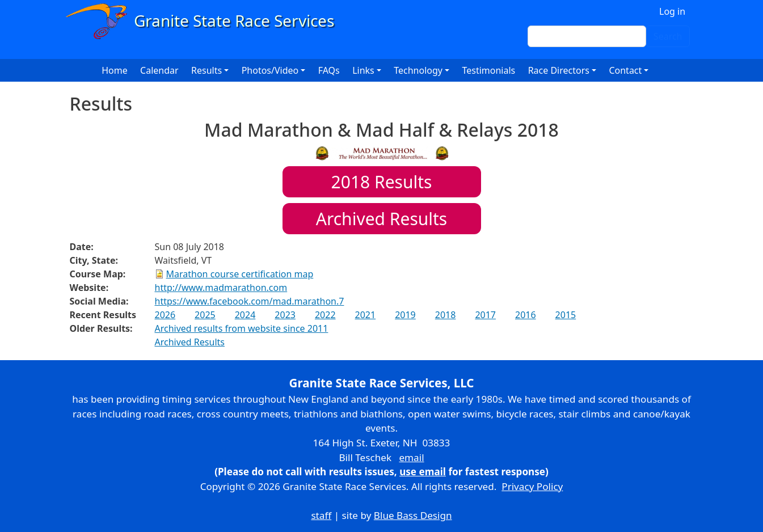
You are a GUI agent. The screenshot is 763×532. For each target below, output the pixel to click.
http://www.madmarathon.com (221, 288)
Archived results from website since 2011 (242, 328)
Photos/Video (270, 70)
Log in (672, 11)
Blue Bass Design (413, 515)
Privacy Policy (532, 486)
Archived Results (381, 219)
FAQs (329, 70)
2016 (526, 315)
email (411, 457)
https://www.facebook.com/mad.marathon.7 (250, 301)
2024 (245, 315)
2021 (366, 315)
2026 (165, 315)
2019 (405, 315)
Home (115, 70)
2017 (485, 315)
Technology (418, 70)
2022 (325, 315)
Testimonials (488, 70)
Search (668, 36)
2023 (285, 315)
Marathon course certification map (240, 274)
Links (363, 70)
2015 (566, 315)
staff (321, 515)
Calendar (159, 70)
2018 (446, 315)
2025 (205, 315)
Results (382, 182)
